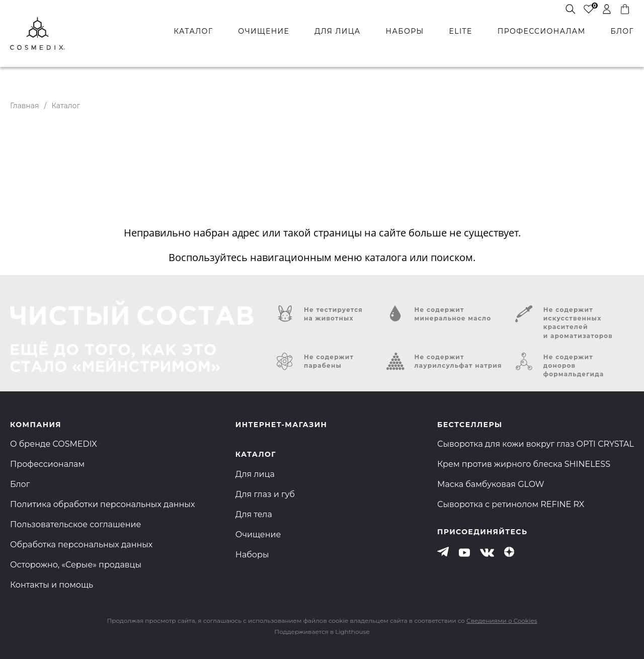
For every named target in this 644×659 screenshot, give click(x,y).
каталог (193, 31)
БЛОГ (622, 31)
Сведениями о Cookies (502, 621)
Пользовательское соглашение (75, 524)
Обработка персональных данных (81, 545)
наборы (405, 31)
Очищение (258, 534)
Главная (24, 106)
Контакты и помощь (52, 585)
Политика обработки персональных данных (102, 504)
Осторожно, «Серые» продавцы (76, 565)
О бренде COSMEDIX (54, 444)
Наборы (252, 555)
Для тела (254, 514)
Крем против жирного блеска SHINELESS (524, 464)
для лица (337, 31)
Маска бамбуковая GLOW (491, 484)
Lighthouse (352, 632)
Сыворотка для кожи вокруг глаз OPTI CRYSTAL (536, 444)
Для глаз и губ (265, 494)
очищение (264, 31)
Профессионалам (47, 464)
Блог (20, 484)
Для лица (255, 474)
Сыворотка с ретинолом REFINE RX (511, 504)
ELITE (460, 31)
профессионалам (542, 31)
